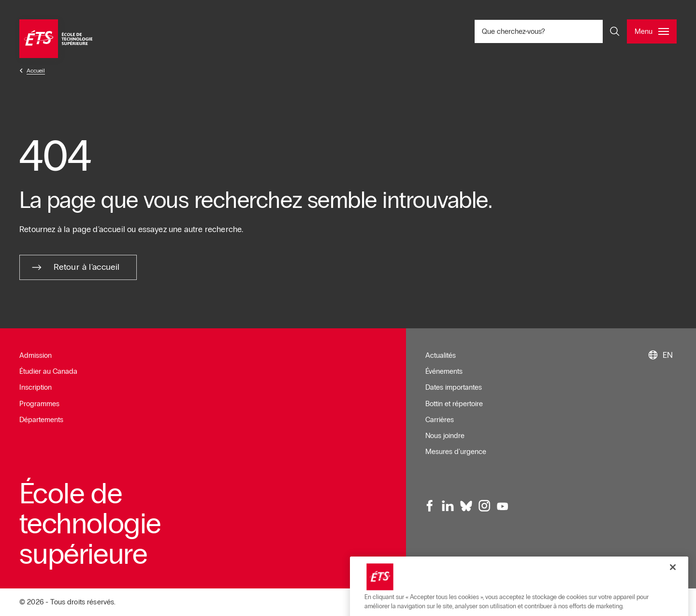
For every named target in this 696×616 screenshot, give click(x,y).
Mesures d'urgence (456, 452)
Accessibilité (557, 561)
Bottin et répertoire (454, 404)
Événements (444, 371)
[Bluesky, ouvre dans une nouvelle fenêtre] (466, 506)
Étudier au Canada (48, 371)
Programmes (39, 404)
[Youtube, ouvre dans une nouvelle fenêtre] (503, 506)
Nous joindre (445, 436)
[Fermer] (673, 601)
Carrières (440, 420)
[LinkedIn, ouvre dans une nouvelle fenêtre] (448, 506)
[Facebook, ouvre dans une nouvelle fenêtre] (430, 506)
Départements (41, 420)
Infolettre (439, 561)
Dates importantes (454, 387)
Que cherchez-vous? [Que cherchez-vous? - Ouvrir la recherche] (545, 31)
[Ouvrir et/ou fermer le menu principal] (652, 31)
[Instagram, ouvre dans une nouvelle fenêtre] (484, 506)
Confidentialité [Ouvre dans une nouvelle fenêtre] (650, 561)
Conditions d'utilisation (495, 561)
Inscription (36, 387)
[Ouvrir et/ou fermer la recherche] (615, 31)
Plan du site (602, 561)
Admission (36, 355)
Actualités (441, 355)
